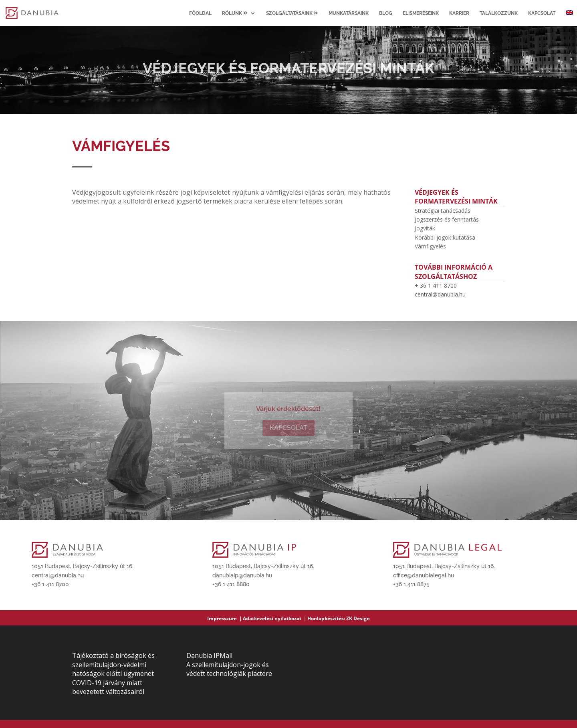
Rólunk (235, 13)
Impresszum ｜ (225, 618)
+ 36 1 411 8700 (436, 285)
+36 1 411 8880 (231, 584)
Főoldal (200, 13)
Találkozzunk (499, 13)
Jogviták (425, 228)
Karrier (459, 13)
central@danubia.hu (440, 294)
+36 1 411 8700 (50, 584)
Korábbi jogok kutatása (445, 237)
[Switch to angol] (569, 18)
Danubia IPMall (209, 655)
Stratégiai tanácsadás (443, 211)
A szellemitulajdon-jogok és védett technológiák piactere (229, 669)
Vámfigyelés (430, 246)
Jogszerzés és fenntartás (447, 219)
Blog (386, 13)
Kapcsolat (542, 13)
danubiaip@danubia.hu (242, 575)
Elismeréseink (421, 13)
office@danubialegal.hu (424, 575)
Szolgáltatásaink (292, 13)
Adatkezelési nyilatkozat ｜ (275, 618)
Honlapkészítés (326, 618)
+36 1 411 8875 (411, 584)
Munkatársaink (349, 13)
